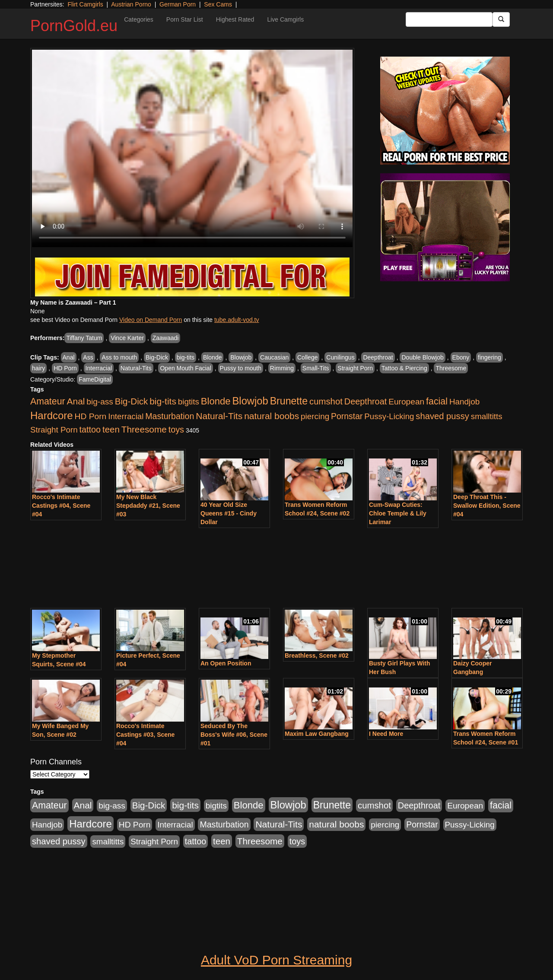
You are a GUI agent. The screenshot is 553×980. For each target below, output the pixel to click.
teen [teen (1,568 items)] (111, 429)
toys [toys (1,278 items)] (176, 430)
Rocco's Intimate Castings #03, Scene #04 (145, 735)
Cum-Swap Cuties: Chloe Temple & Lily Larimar (398, 513)
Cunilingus (340, 357)
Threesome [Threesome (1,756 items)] (144, 429)
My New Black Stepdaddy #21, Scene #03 (148, 506)
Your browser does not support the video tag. (192, 148)
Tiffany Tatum (84, 338)
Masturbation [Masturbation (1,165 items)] (170, 416)
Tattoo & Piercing (404, 368)
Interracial (99, 368)
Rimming (282, 368)
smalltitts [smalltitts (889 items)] (487, 416)
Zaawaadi (166, 338)
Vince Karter (127, 338)
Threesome (451, 368)
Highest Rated (235, 19)
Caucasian (274, 357)
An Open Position (226, 663)
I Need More (386, 734)
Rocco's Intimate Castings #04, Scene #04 (61, 506)
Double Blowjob (422, 357)
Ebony (461, 357)
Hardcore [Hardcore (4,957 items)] (52, 415)
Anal (69, 357)
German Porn (178, 4)
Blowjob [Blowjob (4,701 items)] (250, 401)
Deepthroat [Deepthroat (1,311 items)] (366, 401)
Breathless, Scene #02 (317, 655)
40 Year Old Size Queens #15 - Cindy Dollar (229, 513)
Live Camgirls (285, 19)
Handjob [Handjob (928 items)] (464, 402)
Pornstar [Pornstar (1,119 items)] (347, 416)
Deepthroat (378, 357)
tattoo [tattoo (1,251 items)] (90, 430)
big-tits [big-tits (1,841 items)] (163, 401)
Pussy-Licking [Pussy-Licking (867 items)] (389, 416)
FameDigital (95, 379)
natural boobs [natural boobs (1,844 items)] (272, 416)
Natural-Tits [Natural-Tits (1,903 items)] (219, 416)
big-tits (186, 357)
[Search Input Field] (449, 19)
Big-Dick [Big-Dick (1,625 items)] (132, 401)
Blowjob (241, 357)
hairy (38, 368)
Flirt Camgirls (85, 4)
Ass (88, 357)
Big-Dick (157, 357)
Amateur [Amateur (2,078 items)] (48, 401)
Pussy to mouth (241, 368)
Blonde (213, 357)
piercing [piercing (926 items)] (315, 416)
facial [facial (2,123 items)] (437, 401)
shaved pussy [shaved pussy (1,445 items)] (442, 416)
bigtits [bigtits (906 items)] (189, 402)
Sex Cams (218, 4)
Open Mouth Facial (185, 368)
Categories (139, 19)
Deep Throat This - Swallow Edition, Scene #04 (487, 506)
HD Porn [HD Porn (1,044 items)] (91, 416)
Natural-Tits (136, 368)
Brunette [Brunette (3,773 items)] (289, 401)
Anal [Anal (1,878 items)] (76, 401)
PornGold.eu (74, 26)
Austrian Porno (131, 4)
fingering (489, 357)
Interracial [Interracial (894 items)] (126, 416)
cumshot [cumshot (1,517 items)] (326, 401)
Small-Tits (316, 368)
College (307, 357)
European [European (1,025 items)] (406, 402)
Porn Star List (185, 19)
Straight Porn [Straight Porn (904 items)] (54, 430)
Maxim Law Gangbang (317, 734)
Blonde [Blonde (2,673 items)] (216, 401)
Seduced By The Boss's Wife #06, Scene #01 (234, 735)
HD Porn (65, 368)
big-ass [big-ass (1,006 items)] (100, 402)
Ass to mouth (119, 357)
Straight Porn (355, 368)
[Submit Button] (501, 19)
